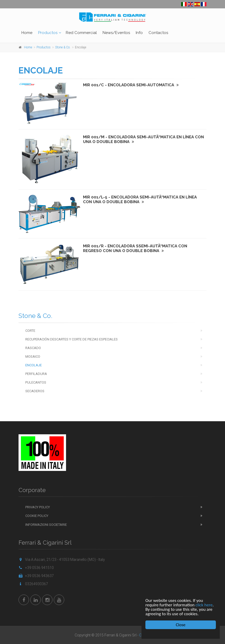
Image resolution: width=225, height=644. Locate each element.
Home (27, 33)
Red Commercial (81, 33)
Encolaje (34, 365)
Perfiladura (36, 374)
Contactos (158, 33)
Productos (48, 33)
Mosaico (33, 357)
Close (181, 625)
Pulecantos (36, 382)
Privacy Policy (38, 507)
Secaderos (35, 391)
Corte (30, 331)
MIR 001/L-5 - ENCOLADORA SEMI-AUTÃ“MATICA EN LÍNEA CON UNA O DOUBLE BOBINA (140, 200)
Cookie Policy (37, 516)
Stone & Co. (63, 47)
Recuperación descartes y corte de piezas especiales (72, 339)
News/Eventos (116, 33)
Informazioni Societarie (46, 525)
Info (139, 33)
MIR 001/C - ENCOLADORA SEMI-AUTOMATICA (131, 85)
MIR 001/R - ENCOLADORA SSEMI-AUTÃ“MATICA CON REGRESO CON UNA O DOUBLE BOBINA (135, 248)
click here (204, 605)
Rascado (33, 348)
